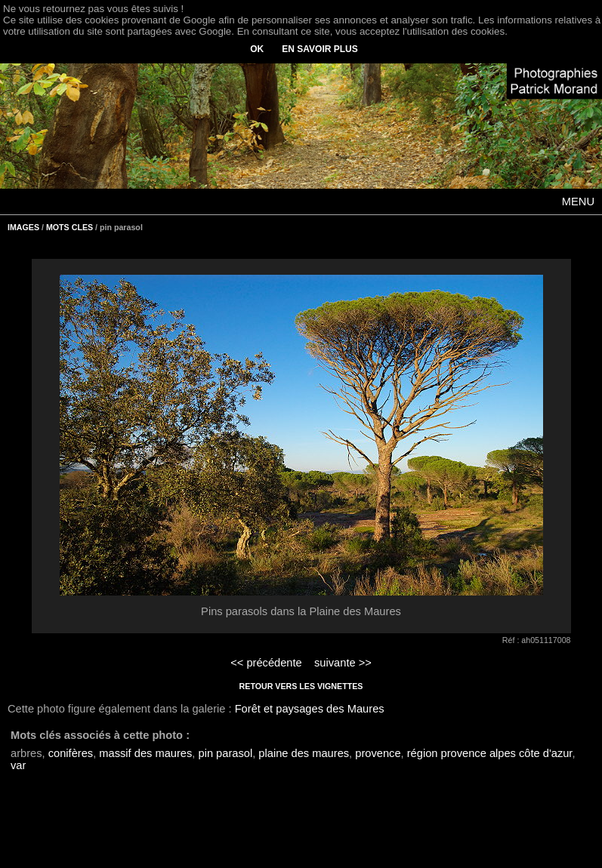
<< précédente (266, 663)
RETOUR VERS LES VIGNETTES (301, 686)
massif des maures (145, 753)
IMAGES (23, 227)
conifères (71, 753)
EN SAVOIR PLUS (320, 49)
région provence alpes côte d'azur (490, 753)
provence (378, 753)
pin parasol (225, 753)
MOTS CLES (69, 227)
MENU (578, 202)
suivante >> (343, 663)
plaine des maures (304, 753)
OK (257, 49)
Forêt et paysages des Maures (310, 709)
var (18, 765)
